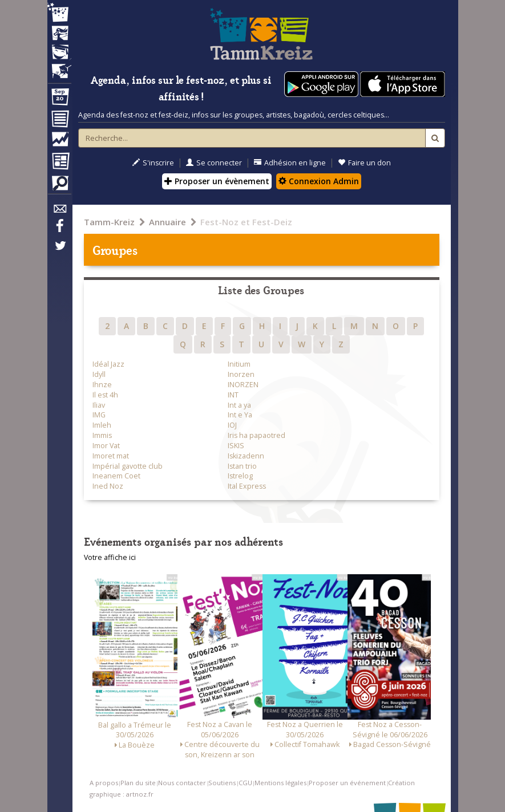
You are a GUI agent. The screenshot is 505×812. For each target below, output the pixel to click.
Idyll (99, 374)
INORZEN (243, 385)
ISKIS (236, 446)
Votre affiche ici (110, 557)
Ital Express (247, 486)
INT (233, 395)
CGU (245, 783)
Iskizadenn (246, 456)
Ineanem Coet (116, 476)
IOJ (232, 425)
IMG (99, 415)
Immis (102, 435)
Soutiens (222, 783)
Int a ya (239, 405)
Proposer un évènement (217, 181)
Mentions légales (280, 783)
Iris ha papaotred (256, 435)
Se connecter (214, 163)
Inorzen (241, 374)
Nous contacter (182, 783)
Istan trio (242, 466)
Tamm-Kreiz (109, 222)
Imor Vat (106, 446)
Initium (239, 364)
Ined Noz (108, 486)
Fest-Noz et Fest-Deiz (246, 222)
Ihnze (102, 385)
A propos (104, 783)
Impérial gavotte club (128, 466)
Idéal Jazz (108, 364)
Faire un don (364, 163)
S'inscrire (153, 163)
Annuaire (167, 222)
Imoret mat (111, 456)
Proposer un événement (347, 783)
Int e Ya (240, 415)
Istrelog (240, 476)
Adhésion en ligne (290, 163)
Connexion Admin (319, 181)
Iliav (99, 405)
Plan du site (138, 783)
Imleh (102, 425)
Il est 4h (105, 395)
